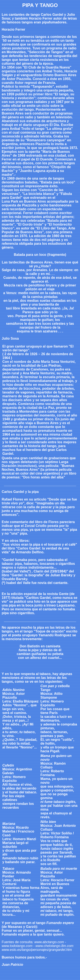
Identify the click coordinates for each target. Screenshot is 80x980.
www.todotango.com (17, 946)
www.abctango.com (49, 942)
